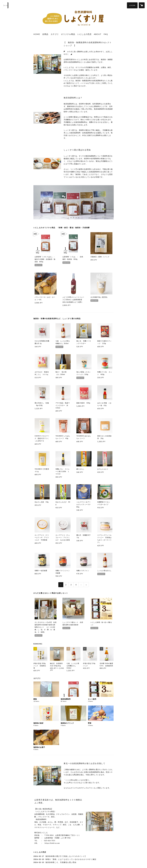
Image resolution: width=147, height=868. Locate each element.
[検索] (5, 5)
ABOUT (98, 34)
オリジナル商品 (68, 34)
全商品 (45, 34)
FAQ (106, 34)
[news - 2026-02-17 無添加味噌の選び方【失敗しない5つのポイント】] (74, 856)
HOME (37, 34)
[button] (132, 5)
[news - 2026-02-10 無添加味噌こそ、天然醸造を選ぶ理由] (74, 862)
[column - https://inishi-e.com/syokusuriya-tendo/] (47, 64)
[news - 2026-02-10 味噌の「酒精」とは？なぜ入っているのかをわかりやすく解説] (74, 859)
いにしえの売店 (84, 34)
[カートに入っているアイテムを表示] (142, 5)
